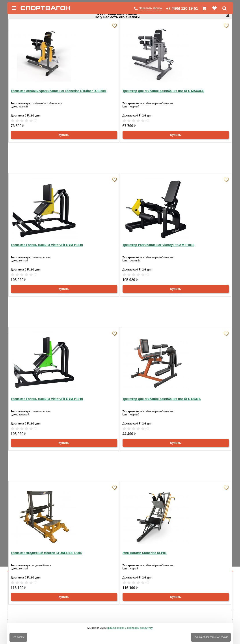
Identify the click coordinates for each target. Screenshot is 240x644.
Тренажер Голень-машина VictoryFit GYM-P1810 (47, 245)
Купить (64, 135)
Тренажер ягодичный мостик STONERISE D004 (46, 553)
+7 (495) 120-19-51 (182, 8)
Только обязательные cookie (211, 637)
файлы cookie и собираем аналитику (130, 628)
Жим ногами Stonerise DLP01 (145, 553)
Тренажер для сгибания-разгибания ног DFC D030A (162, 399)
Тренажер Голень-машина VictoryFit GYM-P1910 (47, 399)
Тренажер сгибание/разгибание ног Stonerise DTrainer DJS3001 (59, 91)
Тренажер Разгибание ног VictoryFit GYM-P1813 (158, 245)
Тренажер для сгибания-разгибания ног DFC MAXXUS (164, 91)
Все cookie (18, 637)
